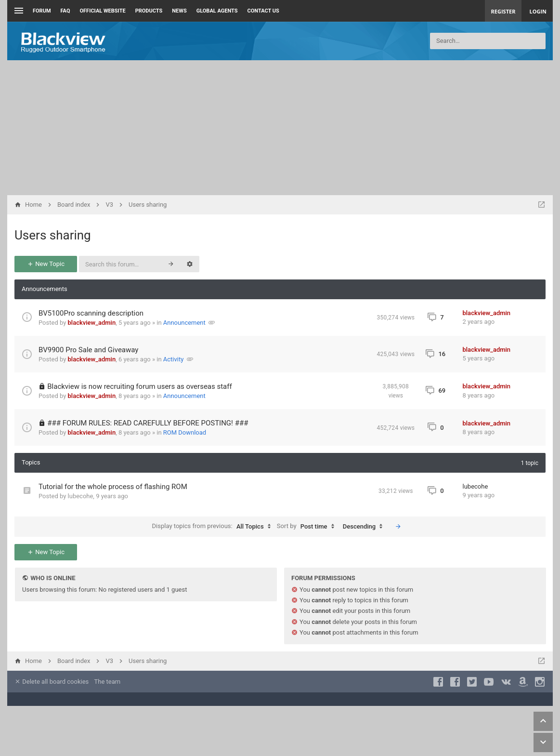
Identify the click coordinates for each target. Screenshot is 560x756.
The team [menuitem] (108, 682)
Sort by (308, 527)
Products (149, 11)
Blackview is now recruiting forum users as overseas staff (139, 386)
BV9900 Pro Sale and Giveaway (88, 350)
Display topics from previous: (214, 527)
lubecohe (81, 496)
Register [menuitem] (503, 11)
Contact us (263, 11)
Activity (174, 359)
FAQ (65, 11)
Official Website (103, 11)
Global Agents (217, 11)
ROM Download (185, 432)
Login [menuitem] (538, 11)
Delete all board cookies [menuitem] (52, 682)
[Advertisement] (280, 128)
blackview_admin (92, 323)
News (179, 11)
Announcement (184, 323)
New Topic (46, 264)
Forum (42, 11)
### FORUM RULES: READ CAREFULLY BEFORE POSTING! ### (148, 423)
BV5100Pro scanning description (91, 313)
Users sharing (53, 235)
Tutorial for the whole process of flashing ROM (113, 487)
